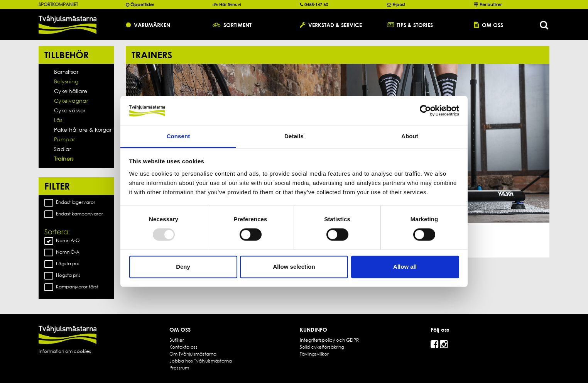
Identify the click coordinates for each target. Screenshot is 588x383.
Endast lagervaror (70, 202)
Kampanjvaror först (71, 287)
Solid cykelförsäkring (322, 347)
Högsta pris (62, 275)
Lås (58, 120)
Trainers (64, 158)
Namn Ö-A (62, 252)
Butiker (177, 340)
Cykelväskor (70, 110)
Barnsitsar (66, 72)
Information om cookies (65, 351)
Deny (183, 267)
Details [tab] (294, 136)
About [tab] (410, 136)
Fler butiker (491, 5)
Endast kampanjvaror (74, 214)
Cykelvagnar (71, 101)
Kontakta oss (183, 347)
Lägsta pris (62, 264)
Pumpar (64, 139)
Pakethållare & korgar (83, 130)
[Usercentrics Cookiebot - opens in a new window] (425, 111)
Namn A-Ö (62, 241)
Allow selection (294, 267)
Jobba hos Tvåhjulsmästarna (201, 361)
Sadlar (63, 149)
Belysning (66, 81)
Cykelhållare (71, 91)
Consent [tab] (178, 136)
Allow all (405, 267)
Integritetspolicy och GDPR (329, 340)
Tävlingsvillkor (314, 354)
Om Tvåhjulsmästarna (193, 354)
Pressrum (179, 368)
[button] (164, 25)
